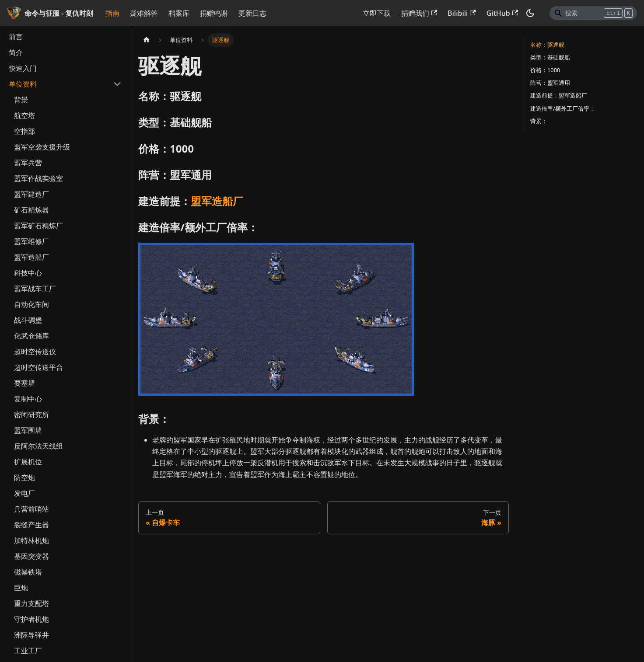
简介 (16, 52)
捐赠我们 (419, 13)
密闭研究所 (31, 415)
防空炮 (24, 477)
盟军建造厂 (31, 194)
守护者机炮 (31, 619)
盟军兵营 (28, 163)
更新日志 (252, 13)
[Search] (593, 13)
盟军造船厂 (31, 257)
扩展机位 (28, 462)
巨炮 (21, 588)
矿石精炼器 (31, 210)
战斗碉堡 (28, 320)
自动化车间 (31, 304)
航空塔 (24, 115)
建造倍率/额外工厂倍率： (563, 108)
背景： (539, 121)
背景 (21, 100)
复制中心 (28, 399)
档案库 (179, 13)
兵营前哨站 (31, 509)
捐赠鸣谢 (214, 13)
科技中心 (28, 273)
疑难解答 (144, 13)
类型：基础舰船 (550, 57)
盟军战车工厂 (35, 289)
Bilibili (462, 13)
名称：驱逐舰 (547, 45)
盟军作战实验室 (38, 178)
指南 (112, 13)
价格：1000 (545, 70)
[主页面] (147, 40)
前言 (16, 37)
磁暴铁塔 (28, 572)
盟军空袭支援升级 (42, 147)
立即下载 (377, 13)
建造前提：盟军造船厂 (559, 95)
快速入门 (23, 68)
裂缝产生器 (31, 525)
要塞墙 (24, 383)
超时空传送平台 (38, 367)
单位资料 (23, 84)
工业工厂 (28, 651)
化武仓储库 (31, 336)
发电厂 (24, 493)
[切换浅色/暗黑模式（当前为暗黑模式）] (530, 13)
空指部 (24, 131)
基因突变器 (31, 556)
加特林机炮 (31, 540)
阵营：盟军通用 (550, 83)
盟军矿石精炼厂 (38, 226)
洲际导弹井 (31, 635)
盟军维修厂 (31, 241)
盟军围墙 (28, 430)
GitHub (502, 13)
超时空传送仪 (35, 352)
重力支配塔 (31, 603)
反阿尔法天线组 (38, 446)
